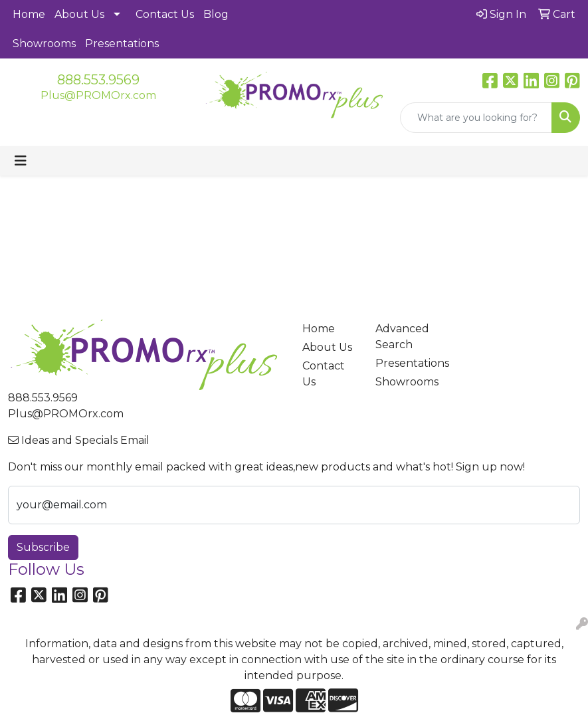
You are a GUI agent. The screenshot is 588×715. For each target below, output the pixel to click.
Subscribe (43, 547)
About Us (79, 14)
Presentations (122, 44)
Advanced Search (402, 337)
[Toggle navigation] (21, 161)
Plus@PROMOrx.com (98, 95)
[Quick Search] (476, 118)
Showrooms (44, 44)
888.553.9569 (98, 80)
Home (29, 14)
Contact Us (165, 14)
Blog (216, 14)
